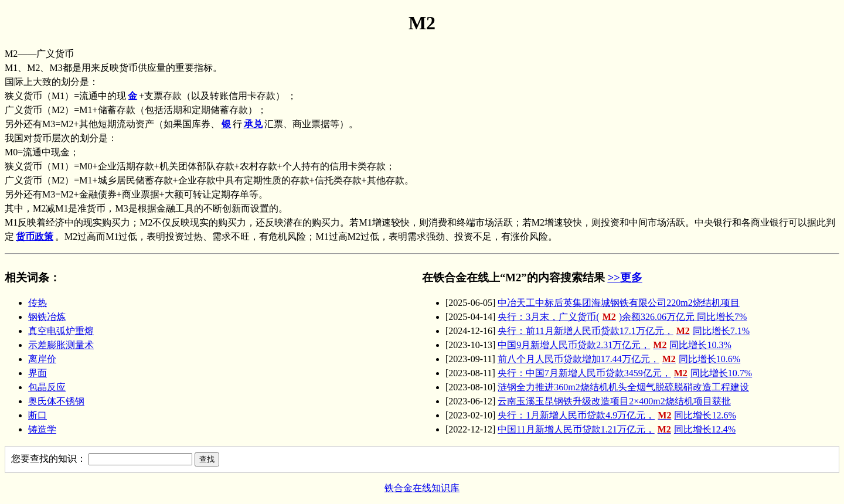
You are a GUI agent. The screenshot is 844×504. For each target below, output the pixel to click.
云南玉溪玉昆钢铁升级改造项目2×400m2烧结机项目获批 (614, 401)
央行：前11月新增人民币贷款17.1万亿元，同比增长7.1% (624, 331)
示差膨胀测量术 (61, 345)
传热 (38, 303)
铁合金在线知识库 (422, 488)
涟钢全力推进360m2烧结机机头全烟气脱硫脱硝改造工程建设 (623, 387)
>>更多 (625, 277)
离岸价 (42, 359)
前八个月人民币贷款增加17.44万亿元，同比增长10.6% (619, 359)
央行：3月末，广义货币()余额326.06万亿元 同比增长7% (622, 317)
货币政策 (35, 236)
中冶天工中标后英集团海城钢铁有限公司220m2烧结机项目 (618, 303)
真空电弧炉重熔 (61, 331)
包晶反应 (47, 387)
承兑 (253, 124)
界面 (38, 373)
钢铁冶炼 (47, 317)
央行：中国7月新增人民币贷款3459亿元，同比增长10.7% (625, 373)
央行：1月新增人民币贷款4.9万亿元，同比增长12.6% (617, 415)
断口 (38, 415)
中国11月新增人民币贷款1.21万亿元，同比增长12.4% (617, 429)
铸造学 (42, 429)
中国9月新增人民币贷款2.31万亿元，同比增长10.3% (614, 345)
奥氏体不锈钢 (56, 401)
